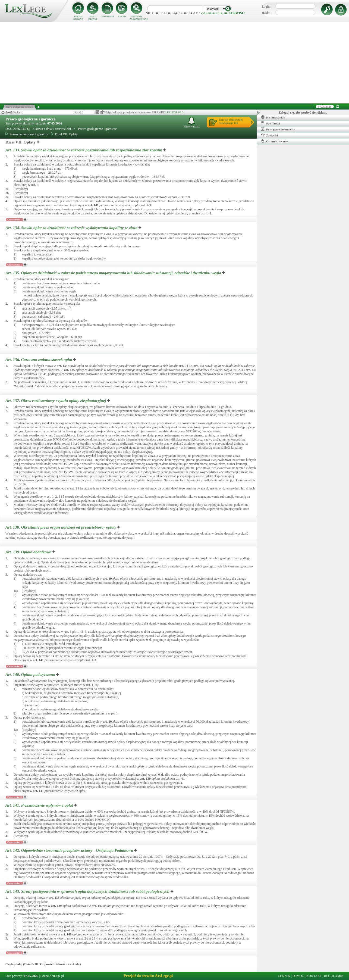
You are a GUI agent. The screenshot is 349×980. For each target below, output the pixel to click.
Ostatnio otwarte (274, 141)
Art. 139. (29, 552)
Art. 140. (31, 675)
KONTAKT (314, 976)
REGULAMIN (334, 976)
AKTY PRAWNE (93, 18)
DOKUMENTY (108, 17)
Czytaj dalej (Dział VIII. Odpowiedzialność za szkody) (43, 964)
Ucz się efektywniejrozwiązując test (231, 121)
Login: (266, 7)
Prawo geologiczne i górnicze (31, 119)
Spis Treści (270, 123)
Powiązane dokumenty (278, 129)
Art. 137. (56, 401)
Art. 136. (39, 360)
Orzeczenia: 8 (15, 797)
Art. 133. (84, 150)
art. (93, 205)
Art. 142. (70, 850)
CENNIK (122, 17)
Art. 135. (114, 273)
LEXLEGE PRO (174, 112)
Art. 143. (88, 891)
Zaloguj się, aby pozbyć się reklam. (303, 113)
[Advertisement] (175, 63)
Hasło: (266, 13)
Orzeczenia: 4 (15, 953)
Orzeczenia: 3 (15, 666)
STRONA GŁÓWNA (78, 18)
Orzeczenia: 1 (15, 220)
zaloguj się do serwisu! (223, 13)
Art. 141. (40, 805)
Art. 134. (72, 228)
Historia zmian (273, 117)
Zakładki (269, 135)
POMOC (298, 976)
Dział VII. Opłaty (64, 134)
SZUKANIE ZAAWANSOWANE (137, 18)
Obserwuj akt (191, 122)
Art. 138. (61, 527)
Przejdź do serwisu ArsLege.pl (148, 976)
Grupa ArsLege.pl (52, 976)
